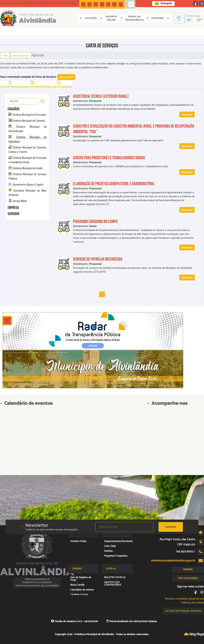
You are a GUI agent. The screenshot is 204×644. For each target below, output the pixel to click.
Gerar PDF (66, 77)
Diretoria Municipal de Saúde (27, 168)
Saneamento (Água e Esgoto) (28, 184)
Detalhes (187, 114)
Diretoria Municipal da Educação (29, 114)
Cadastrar (171, 527)
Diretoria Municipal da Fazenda (29, 120)
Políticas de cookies (192, 603)
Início (5, 55)
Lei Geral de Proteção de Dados (183, 611)
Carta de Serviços (21, 55)
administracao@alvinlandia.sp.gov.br (173, 561)
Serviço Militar (20, 201)
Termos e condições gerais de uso (184, 599)
